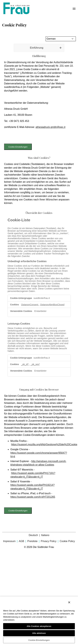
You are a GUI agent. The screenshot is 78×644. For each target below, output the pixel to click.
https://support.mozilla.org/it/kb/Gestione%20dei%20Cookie (44, 444)
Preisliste (33, 541)
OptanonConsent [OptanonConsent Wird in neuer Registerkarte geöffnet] (30, 305)
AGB (22, 541)
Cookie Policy (67, 541)
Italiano (45, 535)
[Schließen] (69, 602)
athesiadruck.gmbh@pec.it (50, 127)
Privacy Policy (49, 541)
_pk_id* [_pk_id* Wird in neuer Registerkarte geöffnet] (25, 364)
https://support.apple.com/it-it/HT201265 (33, 497)
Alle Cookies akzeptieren (39, 626)
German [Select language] (51, 39)
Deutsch (34, 535)
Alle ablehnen (39, 633)
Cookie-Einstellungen (18, 147)
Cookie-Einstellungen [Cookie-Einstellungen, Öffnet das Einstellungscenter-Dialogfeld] (39, 640)
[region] (39, 620)
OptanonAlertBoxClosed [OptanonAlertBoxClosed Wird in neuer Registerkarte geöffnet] (52, 305)
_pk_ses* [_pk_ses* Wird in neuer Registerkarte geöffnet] (35, 364)
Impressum (10, 541)
